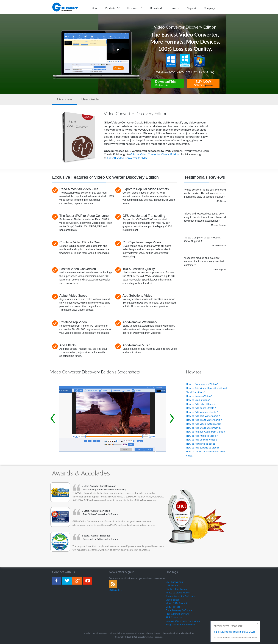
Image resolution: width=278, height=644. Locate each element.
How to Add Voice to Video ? (202, 440)
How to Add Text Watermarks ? (203, 416)
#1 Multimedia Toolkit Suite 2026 (235, 631)
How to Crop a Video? (198, 400)
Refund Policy (171, 633)
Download (156, 8)
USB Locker (172, 585)
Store (94, 8)
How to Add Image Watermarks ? (204, 420)
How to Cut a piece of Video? (202, 384)
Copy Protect (173, 607)
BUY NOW (203, 83)
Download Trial (169, 83)
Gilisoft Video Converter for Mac (127, 158)
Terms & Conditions (107, 633)
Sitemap (150, 633)
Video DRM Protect (176, 603)
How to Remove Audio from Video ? (205, 432)
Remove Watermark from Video (183, 621)
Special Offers (90, 633)
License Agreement (127, 633)
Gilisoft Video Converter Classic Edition (155, 154)
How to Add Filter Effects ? (201, 404)
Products (112, 8)
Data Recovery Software (179, 610)
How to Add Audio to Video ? (202, 436)
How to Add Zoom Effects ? (201, 408)
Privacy (141, 633)
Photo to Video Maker (178, 592)
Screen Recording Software (180, 596)
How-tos (174, 8)
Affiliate (182, 633)
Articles (191, 633)
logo (65, 7)
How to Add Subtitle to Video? (202, 448)
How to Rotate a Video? (199, 396)
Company (209, 8)
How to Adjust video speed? (201, 444)
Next (172, 418)
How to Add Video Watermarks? (203, 424)
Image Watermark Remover (180, 624)
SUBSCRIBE (115, 590)
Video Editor (172, 600)
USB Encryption (174, 582)
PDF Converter (174, 617)
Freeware (135, 8)
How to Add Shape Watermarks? (204, 428)
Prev (53, 418)
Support (192, 8)
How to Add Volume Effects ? (202, 412)
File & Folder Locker (176, 589)
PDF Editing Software (177, 614)
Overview (64, 99)
